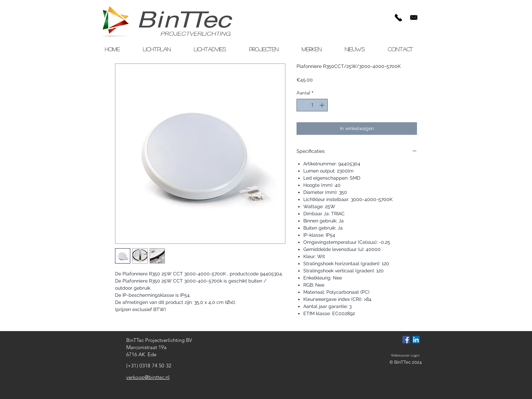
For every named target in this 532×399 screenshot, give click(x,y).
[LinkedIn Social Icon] (416, 340)
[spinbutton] (312, 105)
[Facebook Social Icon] (406, 340)
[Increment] (322, 105)
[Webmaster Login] (405, 356)
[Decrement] (302, 105)
